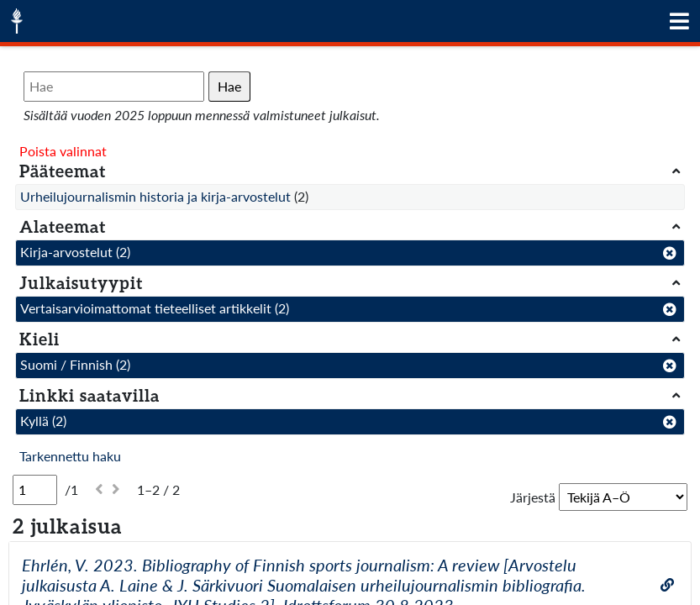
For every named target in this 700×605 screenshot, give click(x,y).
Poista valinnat (63, 151)
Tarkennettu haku (70, 456)
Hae (229, 86)
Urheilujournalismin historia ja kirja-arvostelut (155, 196)
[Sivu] (35, 490)
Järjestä (533, 497)
